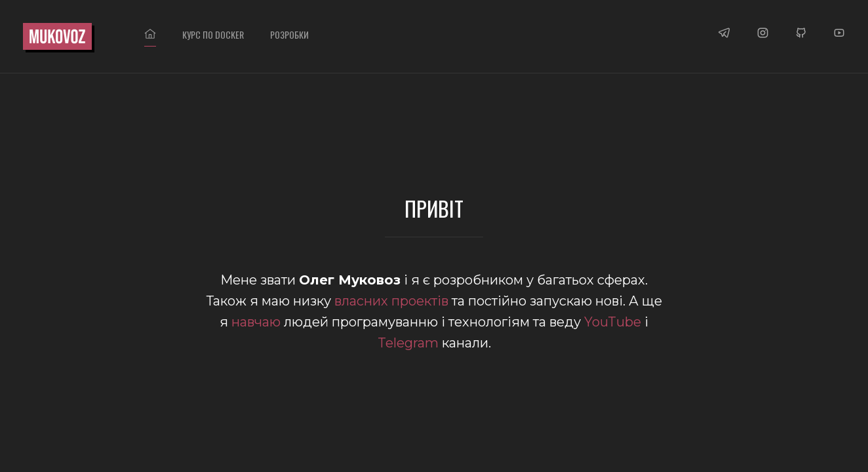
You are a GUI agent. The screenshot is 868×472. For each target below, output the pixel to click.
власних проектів (391, 301)
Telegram (408, 343)
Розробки (289, 34)
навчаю (256, 322)
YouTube (613, 322)
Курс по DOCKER (213, 34)
